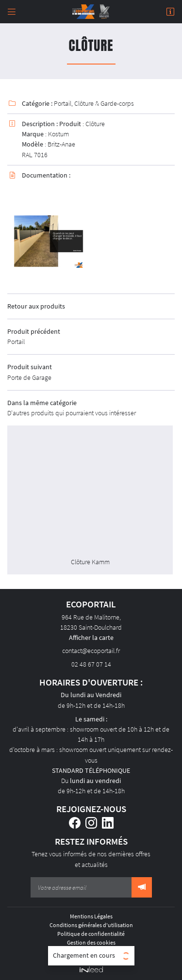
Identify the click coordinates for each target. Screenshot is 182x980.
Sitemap (91, 951)
